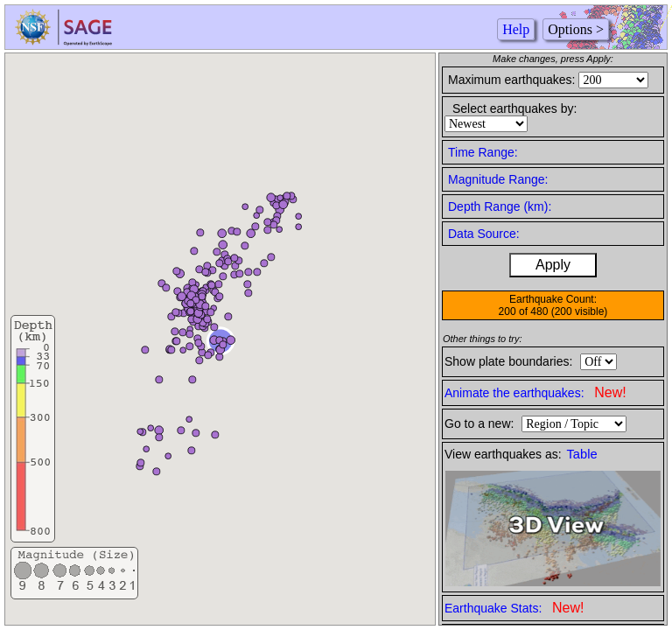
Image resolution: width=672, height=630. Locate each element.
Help (516, 29)
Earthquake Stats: (514, 608)
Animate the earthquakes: (535, 392)
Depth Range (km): (500, 206)
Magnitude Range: (498, 179)
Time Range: (483, 152)
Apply (553, 265)
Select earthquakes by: (514, 108)
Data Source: (484, 234)
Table (582, 454)
